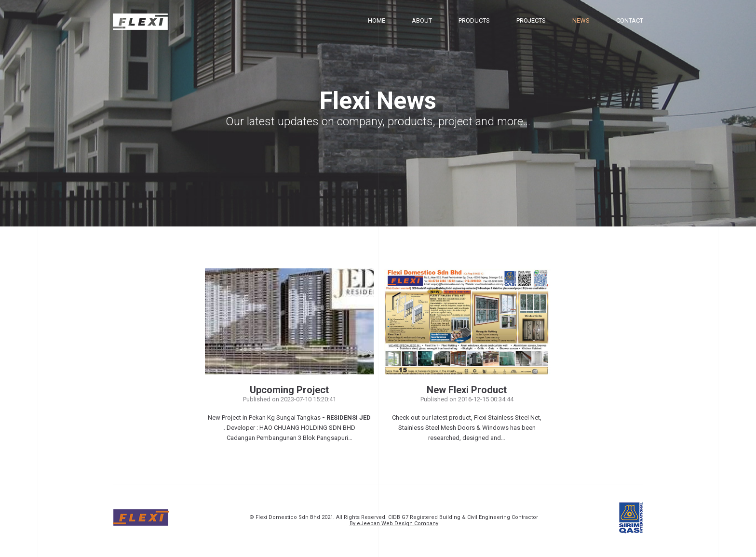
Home (377, 20)
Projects (531, 20)
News (581, 20)
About (422, 20)
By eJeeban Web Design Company (394, 524)
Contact (630, 20)
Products (474, 20)
